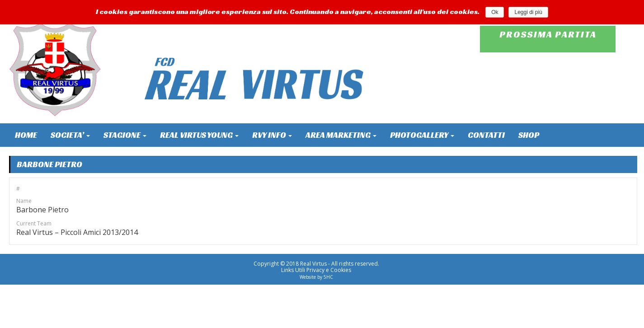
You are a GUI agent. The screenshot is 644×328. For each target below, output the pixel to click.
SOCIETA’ (70, 135)
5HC (328, 277)
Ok (495, 12)
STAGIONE (125, 135)
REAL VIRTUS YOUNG (199, 135)
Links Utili (293, 270)
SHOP (529, 135)
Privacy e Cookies (329, 270)
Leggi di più (528, 12)
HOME (26, 135)
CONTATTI (486, 135)
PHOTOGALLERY (422, 135)
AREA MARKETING (341, 135)
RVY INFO (272, 135)
